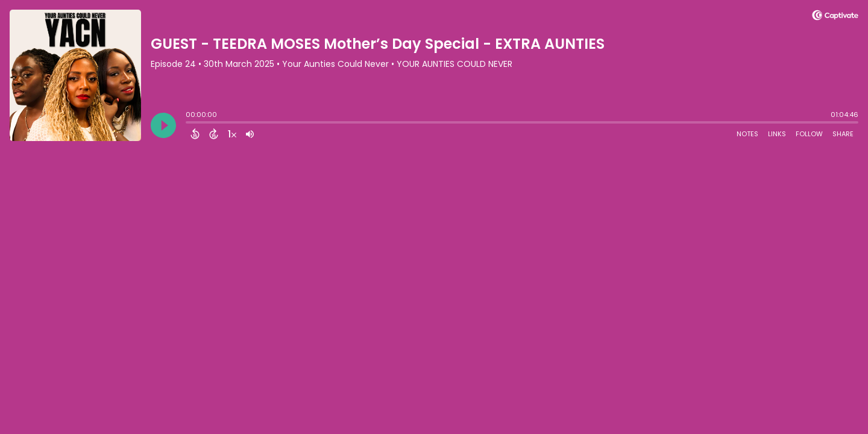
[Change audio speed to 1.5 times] (232, 134)
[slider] (189, 124)
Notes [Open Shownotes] (747, 134)
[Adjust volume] (250, 134)
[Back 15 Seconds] (195, 134)
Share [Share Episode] (843, 134)
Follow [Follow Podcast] (809, 134)
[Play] (163, 125)
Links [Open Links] (777, 134)
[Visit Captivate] (835, 17)
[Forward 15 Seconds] (214, 134)
